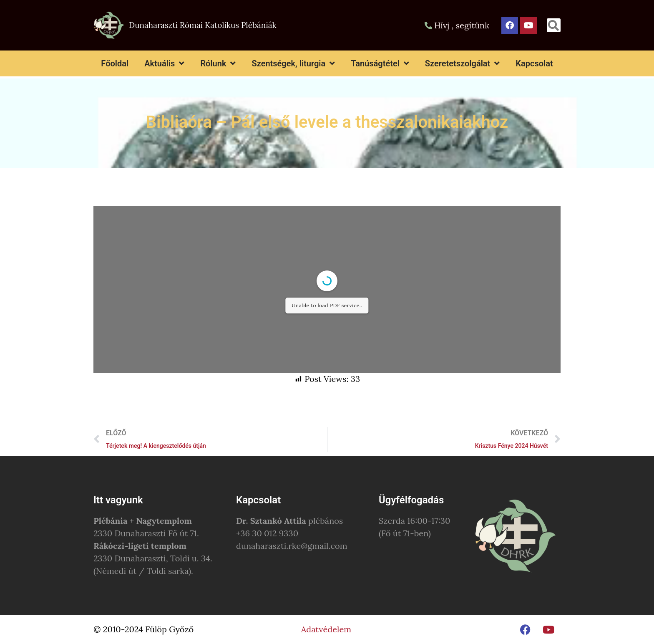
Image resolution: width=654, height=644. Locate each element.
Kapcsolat (534, 63)
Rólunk (218, 63)
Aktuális (164, 63)
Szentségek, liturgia (293, 63)
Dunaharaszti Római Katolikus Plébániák (203, 25)
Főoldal (115, 63)
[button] (554, 25)
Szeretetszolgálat (462, 63)
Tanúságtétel (380, 63)
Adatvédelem (326, 629)
